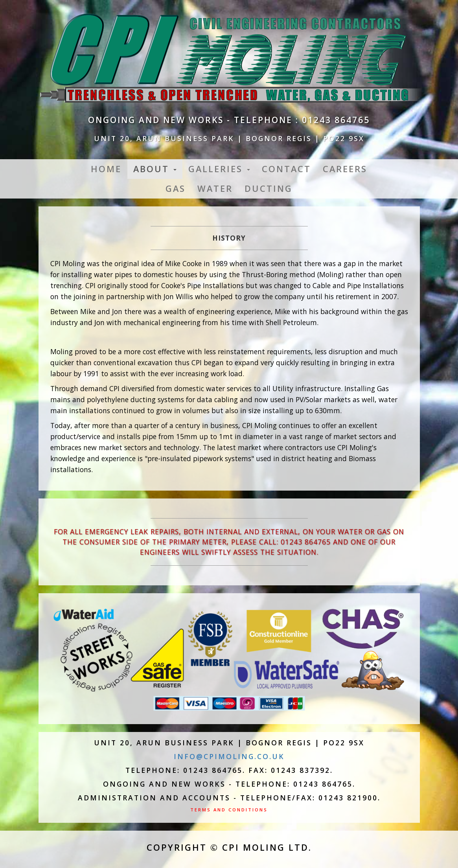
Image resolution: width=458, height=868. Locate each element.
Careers (345, 169)
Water (215, 188)
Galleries (219, 169)
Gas (176, 188)
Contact (286, 169)
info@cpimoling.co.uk (229, 756)
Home (106, 169)
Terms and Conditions (229, 810)
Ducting (269, 188)
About (155, 169)
